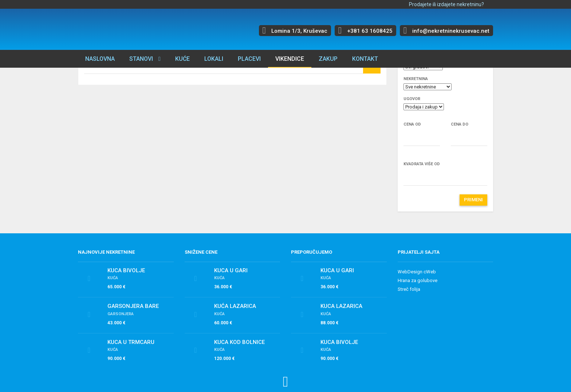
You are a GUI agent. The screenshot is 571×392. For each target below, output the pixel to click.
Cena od (412, 124)
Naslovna (100, 59)
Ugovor (412, 99)
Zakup (328, 59)
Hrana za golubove (418, 280)
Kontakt (365, 59)
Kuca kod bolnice (239, 342)
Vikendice (290, 59)
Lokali (214, 59)
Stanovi (141, 59)
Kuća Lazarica (235, 306)
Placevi (249, 59)
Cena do (460, 124)
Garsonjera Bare (133, 306)
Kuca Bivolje (126, 270)
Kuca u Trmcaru (131, 342)
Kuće (182, 59)
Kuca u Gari (231, 270)
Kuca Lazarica (341, 306)
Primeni (473, 200)
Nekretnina (416, 79)
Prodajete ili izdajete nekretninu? (446, 4)
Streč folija (409, 289)
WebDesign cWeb (417, 272)
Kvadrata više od (422, 164)
